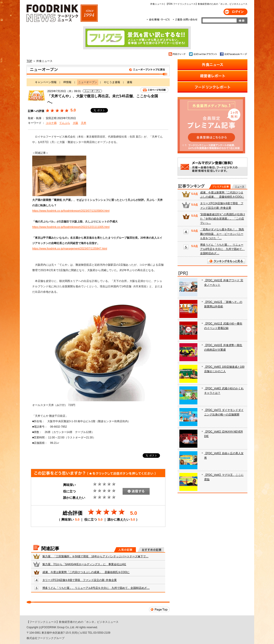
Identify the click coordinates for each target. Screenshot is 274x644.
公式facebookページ (233, 54)
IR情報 (67, 82)
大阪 (75, 123)
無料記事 (239, 187)
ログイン (235, 12)
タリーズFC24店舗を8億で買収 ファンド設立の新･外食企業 (80, 580)
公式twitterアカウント (203, 54)
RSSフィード (178, 54)
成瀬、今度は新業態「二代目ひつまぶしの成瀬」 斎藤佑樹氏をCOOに (86, 572)
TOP (29, 61)
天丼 (84, 123)
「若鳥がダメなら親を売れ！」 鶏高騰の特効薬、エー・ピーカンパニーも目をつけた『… (222, 234)
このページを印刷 (154, 90)
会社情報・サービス (159, 20)
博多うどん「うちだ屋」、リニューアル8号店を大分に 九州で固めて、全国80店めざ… (96, 588)
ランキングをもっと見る (226, 261)
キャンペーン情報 (46, 82)
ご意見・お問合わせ (185, 20)
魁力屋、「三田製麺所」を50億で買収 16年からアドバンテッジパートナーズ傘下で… (95, 556)
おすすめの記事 (151, 550)
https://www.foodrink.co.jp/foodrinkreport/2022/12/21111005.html (71, 227)
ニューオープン (98, 70)
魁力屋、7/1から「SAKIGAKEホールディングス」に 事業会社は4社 (84, 564)
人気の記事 (125, 550)
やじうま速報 (112, 82)
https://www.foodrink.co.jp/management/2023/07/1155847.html (70, 249)
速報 (130, 82)
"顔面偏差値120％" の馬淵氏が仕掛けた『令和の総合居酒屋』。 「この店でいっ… (223, 219)
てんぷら (65, 123)
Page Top (159, 609)
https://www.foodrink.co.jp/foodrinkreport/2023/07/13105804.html (71, 211)
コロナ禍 (51, 123)
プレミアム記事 (220, 187)
